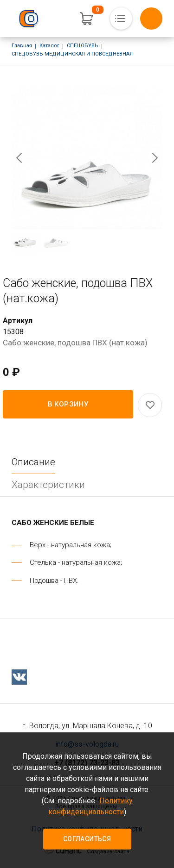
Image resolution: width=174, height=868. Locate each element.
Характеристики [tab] (48, 485)
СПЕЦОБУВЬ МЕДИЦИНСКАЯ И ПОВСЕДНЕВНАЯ (72, 54)
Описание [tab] (33, 462)
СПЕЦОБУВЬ (83, 46)
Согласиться (87, 839)
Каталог (49, 46)
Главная (22, 46)
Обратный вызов (151, 19)
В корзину (68, 404)
